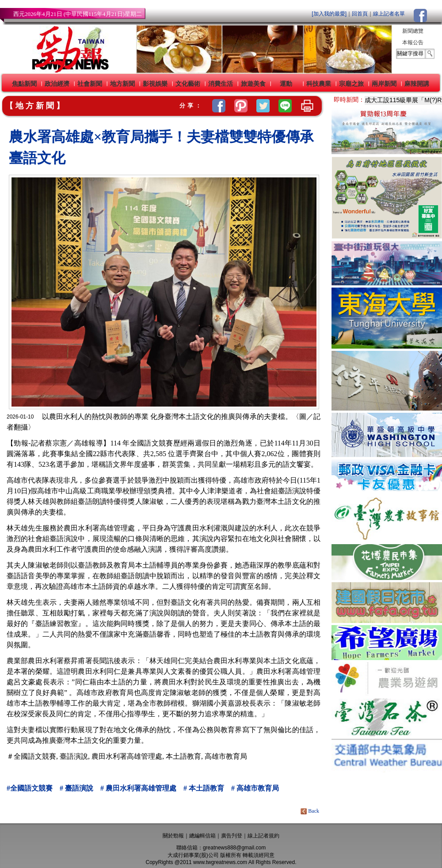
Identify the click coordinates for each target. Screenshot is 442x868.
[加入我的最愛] (329, 14)
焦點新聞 (24, 84)
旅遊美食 (253, 84)
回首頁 (360, 14)
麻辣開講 (417, 84)
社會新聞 (90, 84)
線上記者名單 (389, 14)
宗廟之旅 (351, 84)
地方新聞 (122, 84)
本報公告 (413, 42)
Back (311, 811)
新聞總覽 (413, 31)
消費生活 (221, 84)
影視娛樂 (155, 84)
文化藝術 (188, 84)
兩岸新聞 (384, 84)
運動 (286, 84)
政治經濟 (57, 84)
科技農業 (319, 84)
